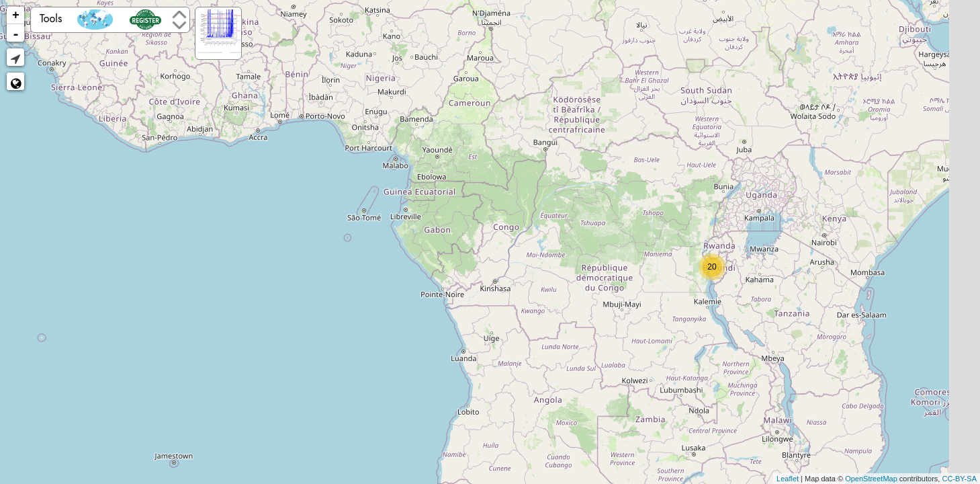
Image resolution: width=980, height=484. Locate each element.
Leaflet (788, 479)
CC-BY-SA (959, 479)
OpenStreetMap (871, 479)
